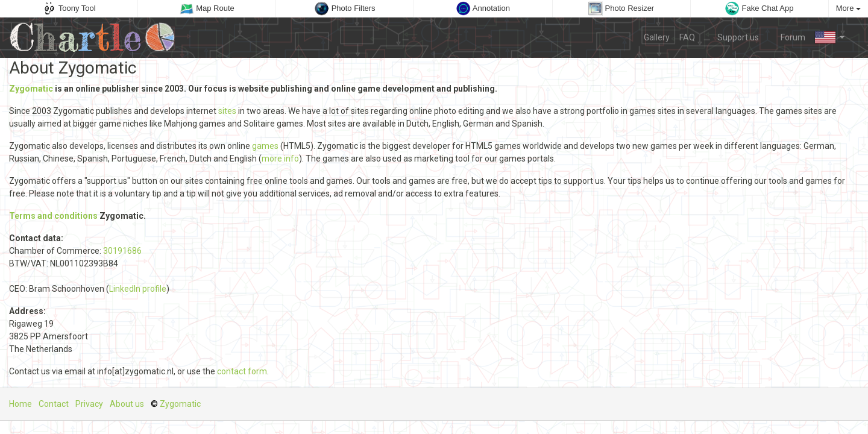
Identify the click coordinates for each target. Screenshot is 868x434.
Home (20, 404)
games (265, 146)
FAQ (687, 37)
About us (127, 404)
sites (227, 111)
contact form (242, 371)
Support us (732, 37)
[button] (830, 37)
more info (280, 159)
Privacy (89, 404)
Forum (787, 37)
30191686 (122, 251)
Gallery (657, 37)
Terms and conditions (53, 216)
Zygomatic (31, 89)
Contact (54, 404)
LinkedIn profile (138, 289)
